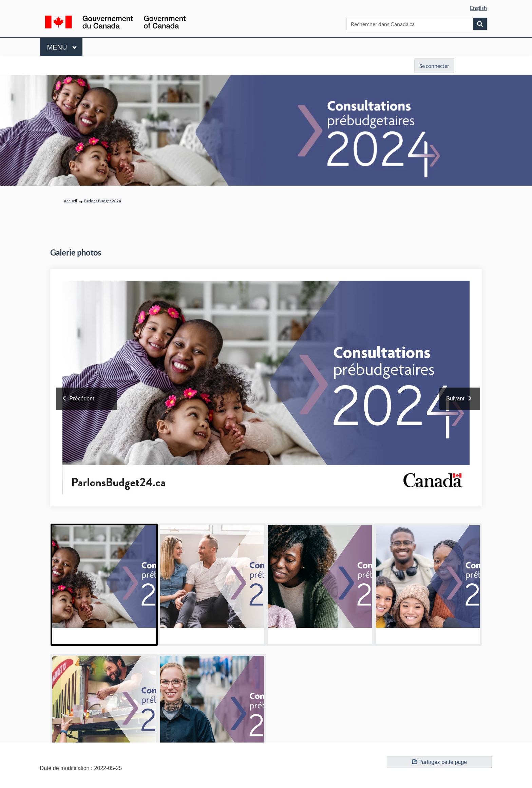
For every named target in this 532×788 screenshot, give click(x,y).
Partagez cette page (439, 762)
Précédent (82, 399)
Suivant (455, 399)
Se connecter (434, 66)
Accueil (70, 201)
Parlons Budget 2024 (102, 201)
